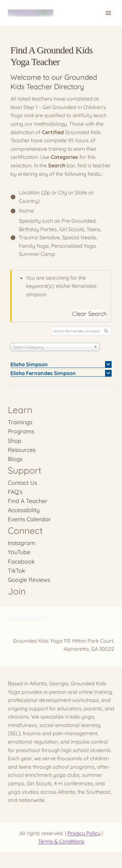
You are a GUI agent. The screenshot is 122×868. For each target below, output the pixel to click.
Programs (21, 431)
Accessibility (24, 510)
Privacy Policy (84, 833)
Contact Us (22, 483)
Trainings (20, 422)
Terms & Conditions (61, 841)
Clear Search (89, 314)
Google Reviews (29, 580)
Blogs (15, 459)
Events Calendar (29, 519)
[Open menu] (108, 13)
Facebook (21, 561)
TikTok (16, 570)
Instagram (21, 543)
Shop (15, 441)
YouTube (19, 552)
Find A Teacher (28, 501)
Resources (22, 450)
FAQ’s (15, 492)
